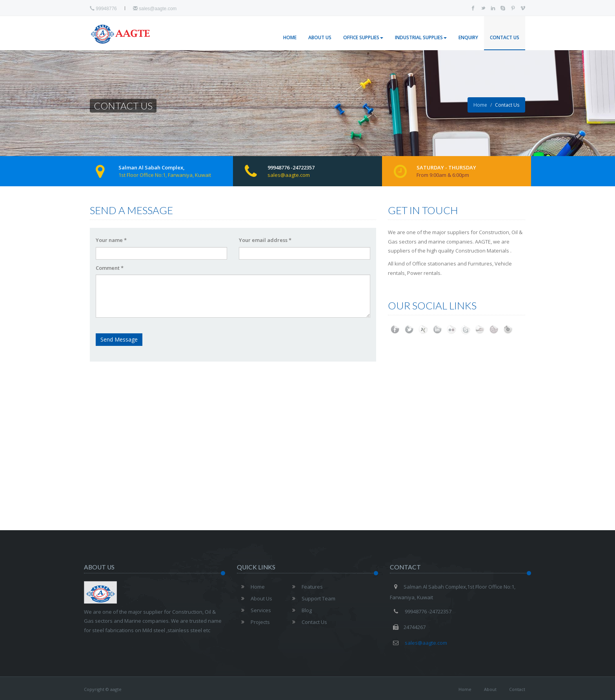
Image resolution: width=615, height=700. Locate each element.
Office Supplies (363, 37)
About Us (320, 37)
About (490, 689)
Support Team (312, 598)
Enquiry (468, 37)
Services (254, 610)
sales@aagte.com (155, 9)
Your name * (111, 240)
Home (290, 37)
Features (305, 587)
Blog (300, 610)
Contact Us (505, 37)
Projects (253, 622)
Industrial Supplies (421, 37)
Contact (517, 689)
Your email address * (265, 240)
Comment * (110, 268)
